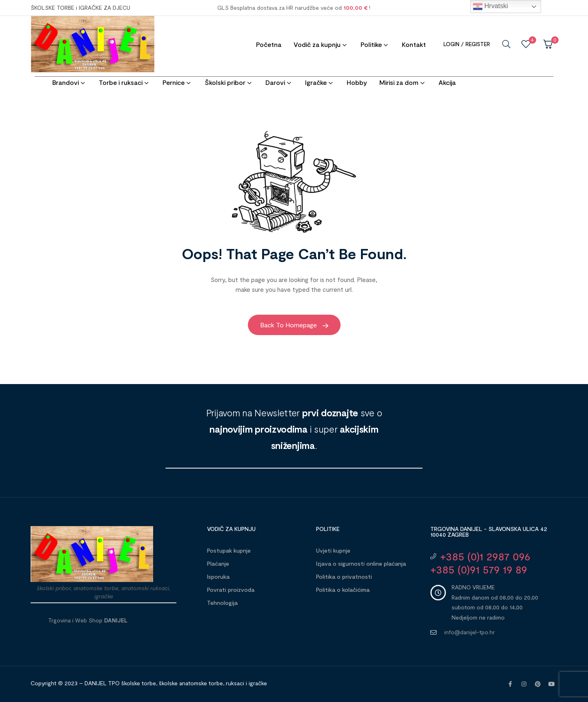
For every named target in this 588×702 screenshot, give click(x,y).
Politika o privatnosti (344, 576)
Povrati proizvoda (231, 590)
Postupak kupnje (229, 550)
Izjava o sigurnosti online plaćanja (361, 563)
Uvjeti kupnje (333, 550)
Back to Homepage (294, 325)
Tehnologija (222, 603)
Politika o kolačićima (343, 590)
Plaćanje (218, 563)
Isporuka (218, 576)
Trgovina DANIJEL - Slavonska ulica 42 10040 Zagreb (489, 532)
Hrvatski (490, 7)
